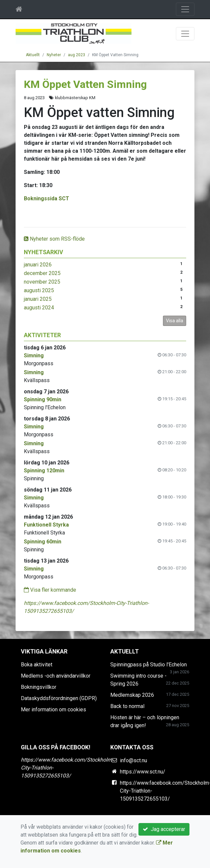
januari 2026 (38, 265)
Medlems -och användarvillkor (56, 676)
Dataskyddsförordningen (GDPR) (59, 698)
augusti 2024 (39, 308)
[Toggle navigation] (185, 9)
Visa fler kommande (50, 590)
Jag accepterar (164, 829)
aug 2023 (77, 55)
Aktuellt (33, 55)
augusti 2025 (39, 290)
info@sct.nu (133, 760)
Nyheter (54, 55)
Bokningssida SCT (47, 198)
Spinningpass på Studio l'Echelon (149, 665)
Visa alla (175, 321)
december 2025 (42, 273)
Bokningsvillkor (39, 687)
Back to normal (127, 706)
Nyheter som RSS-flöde (54, 239)
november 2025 (42, 282)
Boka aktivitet (37, 665)
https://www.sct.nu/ (143, 772)
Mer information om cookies (53, 710)
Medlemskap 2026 (132, 695)
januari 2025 (38, 299)
